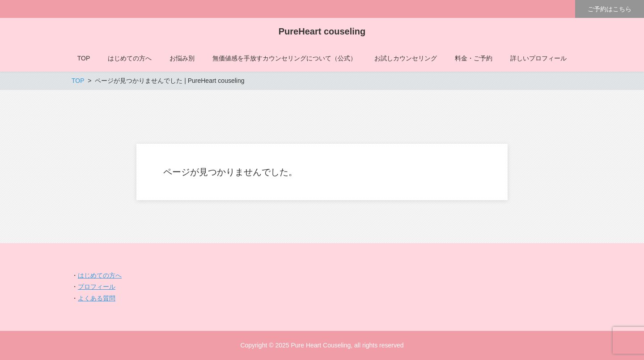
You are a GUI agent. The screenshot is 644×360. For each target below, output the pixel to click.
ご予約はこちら (610, 9)
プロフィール (97, 287)
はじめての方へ (100, 275)
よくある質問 (97, 298)
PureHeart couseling (322, 31)
